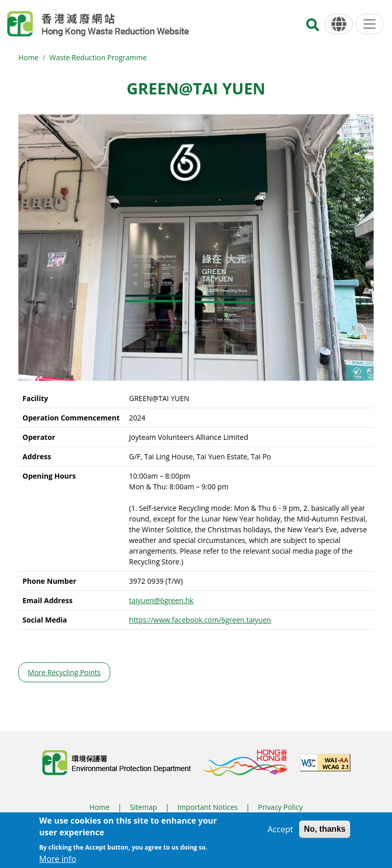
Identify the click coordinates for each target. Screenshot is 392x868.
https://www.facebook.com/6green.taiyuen (200, 620)
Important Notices (207, 807)
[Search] (313, 28)
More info (58, 862)
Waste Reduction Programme (98, 57)
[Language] (339, 24)
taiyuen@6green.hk (161, 600)
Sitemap (143, 807)
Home (29, 57)
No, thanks (325, 832)
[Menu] (370, 24)
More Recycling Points (65, 672)
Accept (280, 832)
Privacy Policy (280, 807)
